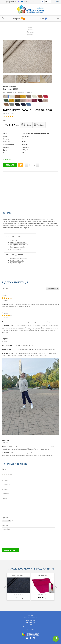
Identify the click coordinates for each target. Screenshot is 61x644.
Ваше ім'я (5, 525)
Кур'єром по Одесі (17, 260)
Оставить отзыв (10, 550)
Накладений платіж (18, 247)
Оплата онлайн (16, 249)
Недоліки (5, 490)
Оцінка (4, 469)
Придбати (10, 165)
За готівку (14, 240)
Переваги (5, 481)
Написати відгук (53, 288)
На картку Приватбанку (19, 245)
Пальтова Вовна (18, 575)
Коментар (6, 498)
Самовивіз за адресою (19, 258)
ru (59, 2)
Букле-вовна (43, 575)
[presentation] (18, 539)
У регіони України (17, 263)
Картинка (5, 518)
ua (56, 2)
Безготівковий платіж (18, 242)
